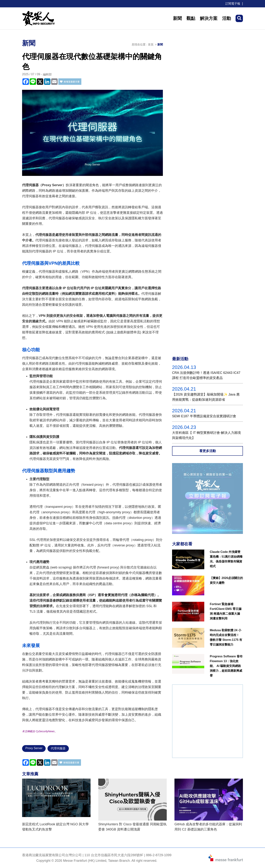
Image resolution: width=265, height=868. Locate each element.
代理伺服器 (58, 748)
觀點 (191, 18)
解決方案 (209, 18)
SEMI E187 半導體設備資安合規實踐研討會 (204, 416)
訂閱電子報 (233, 4)
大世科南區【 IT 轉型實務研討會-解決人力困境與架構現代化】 (206, 435)
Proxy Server (34, 748)
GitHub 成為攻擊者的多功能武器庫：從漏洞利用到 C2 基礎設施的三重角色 (208, 827)
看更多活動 (208, 451)
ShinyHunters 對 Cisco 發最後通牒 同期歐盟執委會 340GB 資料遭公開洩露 (132, 827)
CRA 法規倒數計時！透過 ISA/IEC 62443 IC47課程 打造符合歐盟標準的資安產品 (206, 375)
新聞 (177, 18)
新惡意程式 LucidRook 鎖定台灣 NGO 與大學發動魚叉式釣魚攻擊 (55, 827)
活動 (227, 18)
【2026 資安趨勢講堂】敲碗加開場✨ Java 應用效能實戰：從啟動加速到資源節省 (206, 397)
